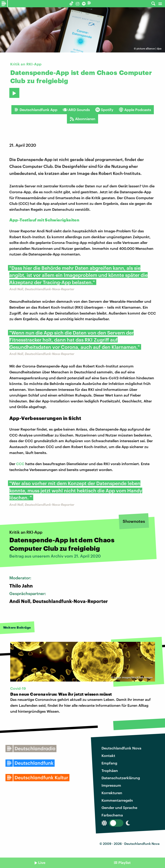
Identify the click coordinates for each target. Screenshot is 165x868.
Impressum (111, 785)
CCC (20, 464)
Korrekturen (112, 793)
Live (42, 862)
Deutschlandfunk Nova (121, 748)
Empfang (109, 763)
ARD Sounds (76, 110)
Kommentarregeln (117, 800)
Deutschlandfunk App (36, 110)
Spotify (104, 110)
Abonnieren (82, 119)
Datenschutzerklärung (121, 778)
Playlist (124, 862)
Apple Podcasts (135, 110)
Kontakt (108, 755)
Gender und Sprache (119, 807)
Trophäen (110, 770)
